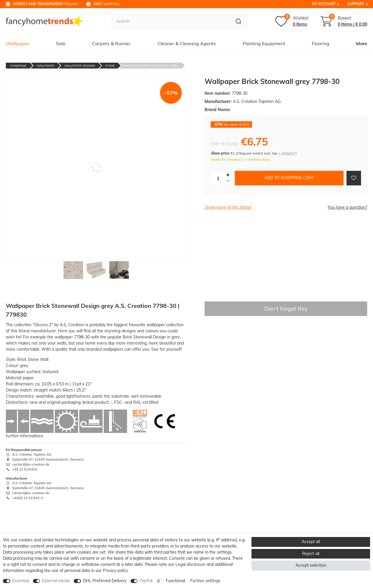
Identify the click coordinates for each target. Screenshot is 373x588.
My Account (324, 4)
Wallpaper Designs (80, 66)
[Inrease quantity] (228, 175)
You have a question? (347, 207)
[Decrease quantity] (228, 181)
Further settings (205, 581)
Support (356, 4)
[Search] (239, 21)
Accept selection (311, 565)
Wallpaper (17, 43)
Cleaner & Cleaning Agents (187, 43)
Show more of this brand (228, 207)
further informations (25, 436)
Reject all (311, 554)
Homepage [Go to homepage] (18, 66)
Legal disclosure (190, 564)
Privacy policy (115, 571)
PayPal (146, 581)
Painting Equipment (264, 43)
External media (56, 581)
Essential (21, 581)
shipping (107, 4)
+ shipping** (288, 153)
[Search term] (171, 21)
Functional (175, 581)
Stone (110, 66)
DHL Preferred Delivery (105, 581)
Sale (61, 43)
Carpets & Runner (111, 43)
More (362, 43)
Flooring (321, 43)
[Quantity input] (218, 178)
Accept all (311, 542)
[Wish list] (292, 21)
